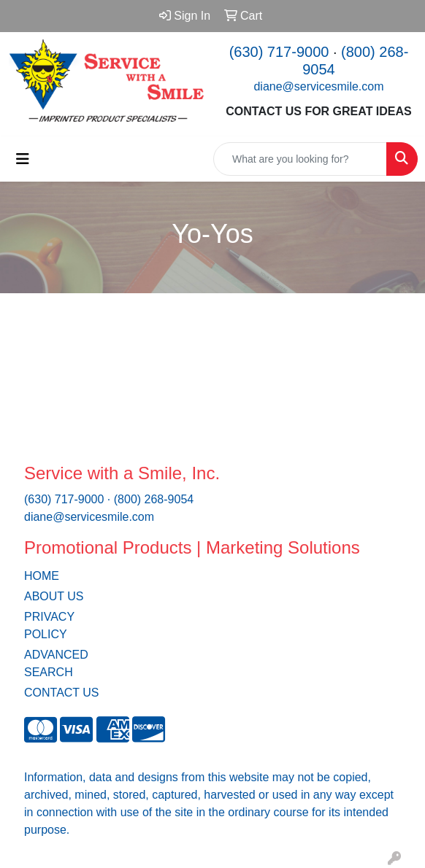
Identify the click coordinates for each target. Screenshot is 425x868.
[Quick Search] (300, 159)
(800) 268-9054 (154, 499)
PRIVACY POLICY (49, 625)
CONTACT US (62, 693)
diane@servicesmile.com (318, 86)
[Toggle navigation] (23, 159)
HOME (42, 576)
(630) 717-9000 (279, 52)
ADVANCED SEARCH (56, 663)
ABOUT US (54, 596)
